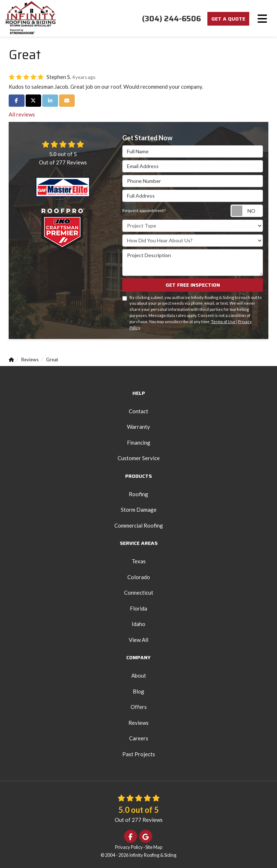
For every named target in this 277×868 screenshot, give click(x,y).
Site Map (154, 847)
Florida (138, 608)
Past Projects (139, 754)
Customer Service (139, 458)
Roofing (138, 494)
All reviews (22, 114)
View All (138, 640)
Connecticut (139, 592)
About (139, 675)
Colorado (139, 577)
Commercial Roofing (139, 525)
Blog (138, 691)
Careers (139, 738)
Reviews (138, 723)
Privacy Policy (129, 847)
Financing (139, 442)
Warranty (138, 427)
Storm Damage (139, 510)
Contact (138, 411)
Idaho (138, 624)
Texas (139, 561)
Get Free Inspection (193, 285)
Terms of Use (223, 321)
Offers (139, 707)
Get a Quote (228, 19)
